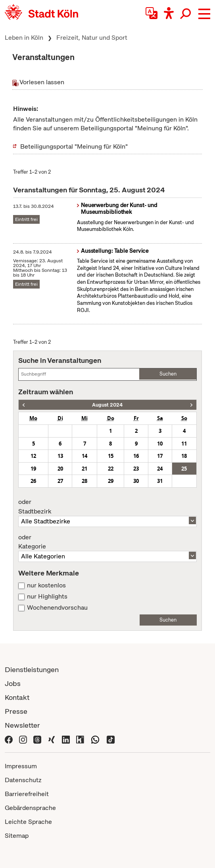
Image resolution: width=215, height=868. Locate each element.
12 (33, 456)
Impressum (21, 766)
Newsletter (22, 725)
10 (160, 444)
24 (160, 469)
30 (136, 481)
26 (33, 481)
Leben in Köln (24, 38)
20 (60, 469)
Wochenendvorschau (57, 608)
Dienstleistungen (32, 669)
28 (84, 481)
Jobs (13, 683)
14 (84, 456)
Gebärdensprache (30, 808)
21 (84, 469)
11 (184, 444)
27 (60, 481)
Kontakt (17, 697)
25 (184, 469)
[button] (204, 14)
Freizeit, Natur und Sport (92, 38)
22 (111, 469)
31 (160, 481)
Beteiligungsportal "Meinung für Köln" (74, 146)
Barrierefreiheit (27, 794)
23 (136, 469)
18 (184, 456)
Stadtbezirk (107, 507)
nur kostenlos (46, 585)
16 (136, 456)
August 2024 (107, 405)
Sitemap (17, 836)
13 (60, 456)
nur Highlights (47, 597)
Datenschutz (23, 780)
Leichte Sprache (28, 822)
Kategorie (107, 542)
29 (111, 481)
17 (160, 456)
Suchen (168, 374)
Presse (16, 711)
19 (33, 469)
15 (111, 456)
